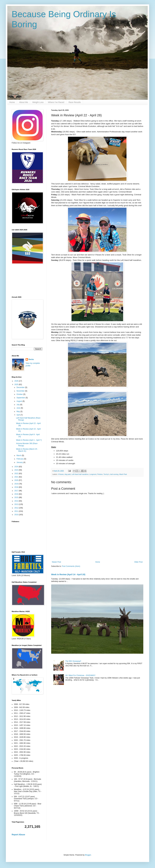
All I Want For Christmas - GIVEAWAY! (80, 675)
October (20, 394)
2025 (17, 384)
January (20, 462)
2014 (17, 501)
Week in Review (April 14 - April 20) (68, 574)
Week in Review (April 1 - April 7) (29, 440)
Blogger (88, 855)
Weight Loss (38, 102)
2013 (17, 504)
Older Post (138, 562)
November (21, 391)
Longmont (93, 474)
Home (12, 102)
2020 (17, 480)
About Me (24, 102)
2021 (17, 477)
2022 (17, 474)
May (18, 411)
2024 (17, 467)
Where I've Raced (56, 102)
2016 (17, 494)
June (19, 408)
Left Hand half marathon (80, 474)
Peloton (100, 474)
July (18, 405)
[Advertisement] (25, 280)
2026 (17, 381)
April (18, 415)
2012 (17, 508)
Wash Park (123, 474)
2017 (17, 491)
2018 (17, 487)
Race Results (75, 102)
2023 (17, 470)
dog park (68, 474)
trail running (114, 474)
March (19, 455)
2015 (17, 497)
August (20, 401)
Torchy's (106, 474)
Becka (31, 359)
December (21, 387)
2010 (17, 515)
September (21, 398)
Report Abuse (18, 835)
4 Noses (61, 474)
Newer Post (56, 562)
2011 (17, 511)
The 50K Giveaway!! (73, 661)
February (20, 459)
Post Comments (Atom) (71, 566)
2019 (17, 484)
